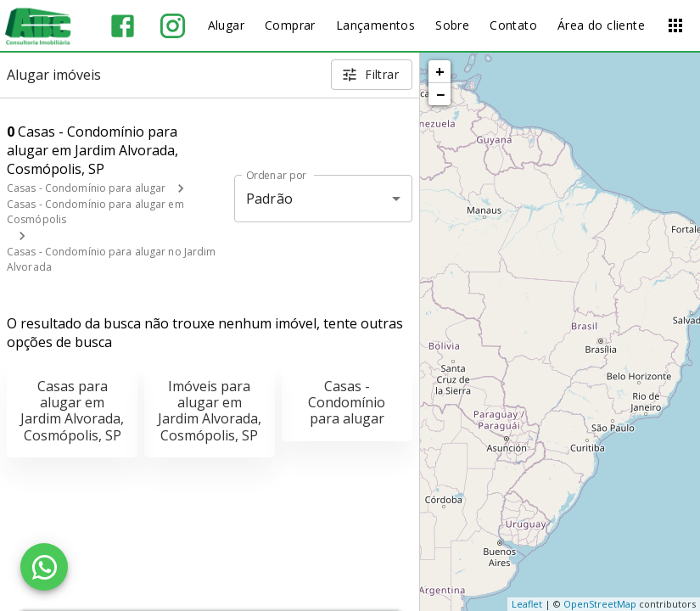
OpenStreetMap (600, 604)
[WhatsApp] (44, 567)
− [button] (440, 94)
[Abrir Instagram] (173, 26)
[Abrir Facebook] (123, 26)
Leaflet (527, 604)
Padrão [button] (269, 199)
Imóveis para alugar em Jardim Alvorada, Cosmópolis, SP (210, 411)
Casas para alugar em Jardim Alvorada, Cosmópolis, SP (72, 411)
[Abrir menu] (675, 25)
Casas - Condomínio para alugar (86, 188)
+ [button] (440, 71)
